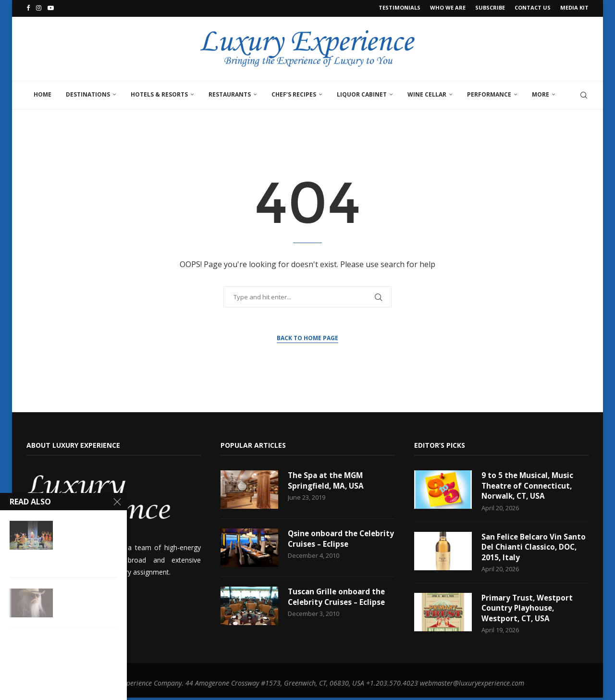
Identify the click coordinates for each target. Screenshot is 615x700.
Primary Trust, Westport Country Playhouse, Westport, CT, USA (529, 610)
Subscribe (490, 7)
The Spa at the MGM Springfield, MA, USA (327, 480)
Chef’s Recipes (294, 93)
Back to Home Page (307, 337)
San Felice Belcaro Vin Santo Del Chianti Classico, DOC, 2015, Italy (533, 548)
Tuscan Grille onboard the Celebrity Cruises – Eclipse (338, 596)
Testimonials (400, 7)
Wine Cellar (427, 93)
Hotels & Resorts (159, 93)
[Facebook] (28, 8)
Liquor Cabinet (362, 93)
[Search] (584, 94)
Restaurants (230, 93)
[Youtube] (51, 8)
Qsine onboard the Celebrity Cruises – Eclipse (338, 538)
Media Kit (574, 7)
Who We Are (448, 7)
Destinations (88, 93)
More (541, 93)
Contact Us (533, 7)
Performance (489, 93)
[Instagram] (39, 8)
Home (43, 93)
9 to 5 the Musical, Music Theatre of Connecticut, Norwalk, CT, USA (529, 485)
